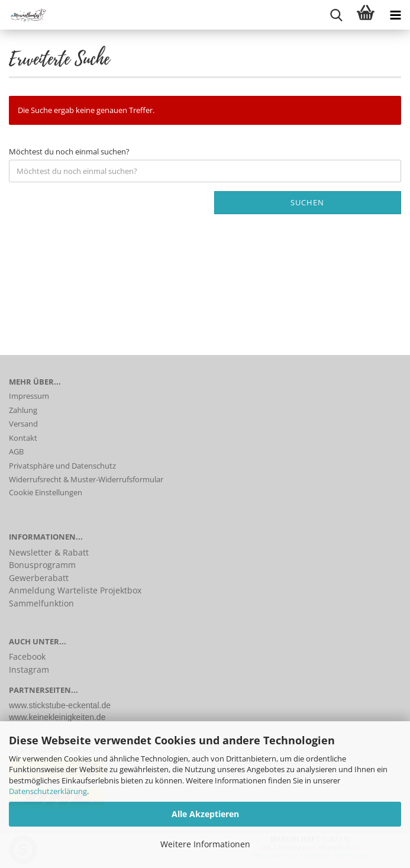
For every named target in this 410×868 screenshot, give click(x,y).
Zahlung (23, 410)
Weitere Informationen (205, 844)
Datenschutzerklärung (48, 791)
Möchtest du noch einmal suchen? (69, 151)
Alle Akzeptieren (205, 814)
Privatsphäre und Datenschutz (62, 466)
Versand (23, 424)
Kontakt (23, 438)
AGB (16, 451)
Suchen (307, 202)
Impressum (29, 396)
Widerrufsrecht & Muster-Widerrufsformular (86, 479)
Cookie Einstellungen (46, 492)
